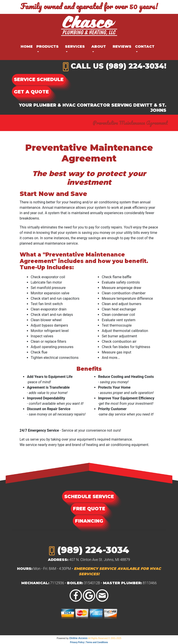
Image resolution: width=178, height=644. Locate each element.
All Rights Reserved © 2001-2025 (105, 638)
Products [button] (47, 46)
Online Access (78, 638)
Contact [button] (145, 46)
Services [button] (75, 46)
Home (27, 46)
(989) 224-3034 (135, 66)
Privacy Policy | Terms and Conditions (89, 642)
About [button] (99, 46)
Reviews (122, 46)
